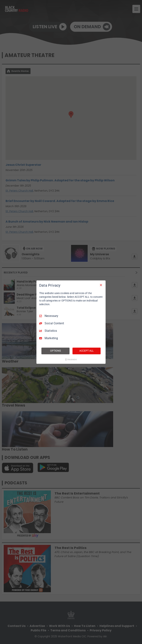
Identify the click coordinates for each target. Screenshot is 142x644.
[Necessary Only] (101, 285)
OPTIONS (55, 351)
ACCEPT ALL (87, 351)
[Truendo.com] (71, 359)
